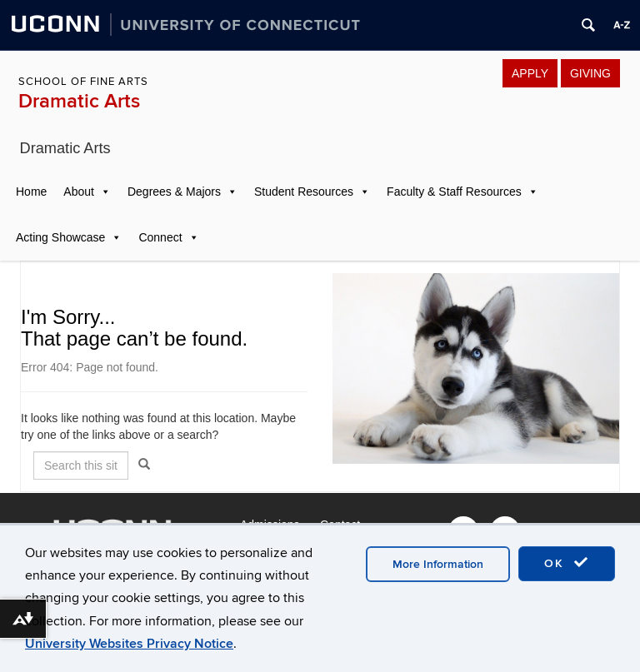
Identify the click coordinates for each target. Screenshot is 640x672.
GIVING (590, 73)
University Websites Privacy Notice (129, 644)
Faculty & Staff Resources (454, 192)
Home (31, 192)
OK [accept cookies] (567, 563)
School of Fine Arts (83, 82)
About (79, 192)
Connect (160, 237)
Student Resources (304, 192)
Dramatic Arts (79, 101)
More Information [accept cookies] (438, 564)
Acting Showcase (60, 237)
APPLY (530, 73)
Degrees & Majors (174, 192)
